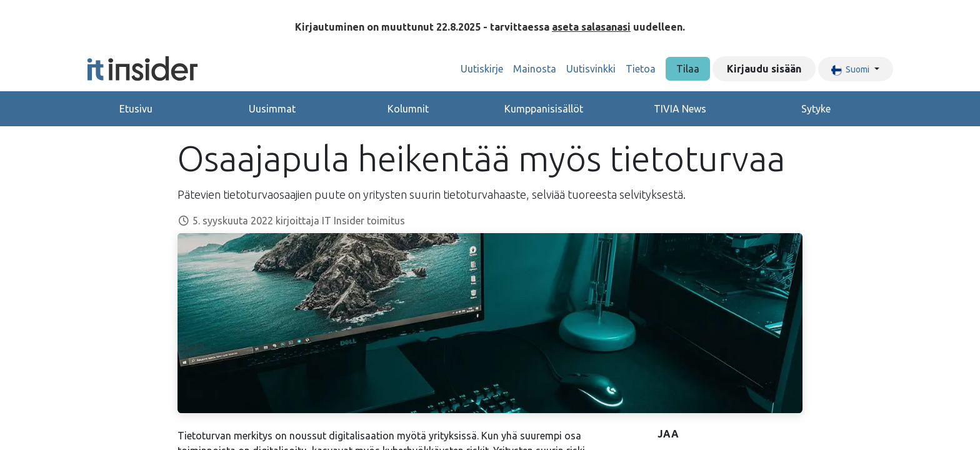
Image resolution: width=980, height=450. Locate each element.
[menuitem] (482, 69)
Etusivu (136, 109)
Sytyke (816, 109)
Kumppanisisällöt (544, 109)
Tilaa (688, 69)
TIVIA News (680, 109)
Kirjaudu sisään (764, 69)
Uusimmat (272, 109)
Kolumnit (408, 109)
